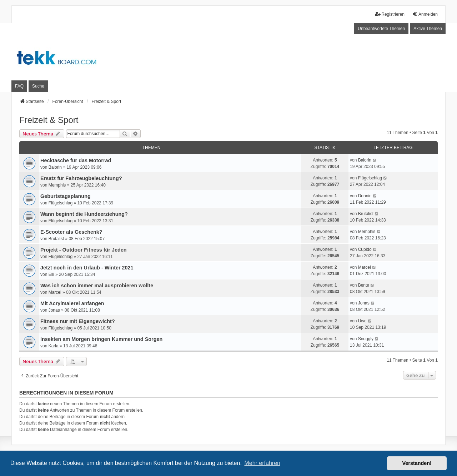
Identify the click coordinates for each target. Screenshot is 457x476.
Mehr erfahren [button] (262, 463)
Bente (364, 285)
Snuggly (366, 339)
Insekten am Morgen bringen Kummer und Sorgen (101, 339)
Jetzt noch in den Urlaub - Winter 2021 (87, 268)
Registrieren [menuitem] (390, 14)
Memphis (57, 185)
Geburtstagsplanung (66, 196)
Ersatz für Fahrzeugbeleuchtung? (81, 178)
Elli (51, 274)
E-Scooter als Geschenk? (71, 232)
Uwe (362, 321)
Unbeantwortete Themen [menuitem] (381, 29)
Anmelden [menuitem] (425, 14)
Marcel (365, 267)
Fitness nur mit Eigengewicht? (78, 321)
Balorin (55, 167)
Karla (54, 346)
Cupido (365, 249)
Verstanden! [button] (417, 463)
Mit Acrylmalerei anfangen (72, 303)
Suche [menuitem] (38, 86)
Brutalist (366, 214)
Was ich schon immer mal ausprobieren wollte (97, 286)
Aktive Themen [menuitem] (428, 29)
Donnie (365, 196)
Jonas (54, 310)
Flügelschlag (370, 178)
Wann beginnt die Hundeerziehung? (84, 214)
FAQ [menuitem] (19, 86)
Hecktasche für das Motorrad (76, 160)
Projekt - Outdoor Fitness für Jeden (83, 250)
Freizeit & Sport (49, 120)
